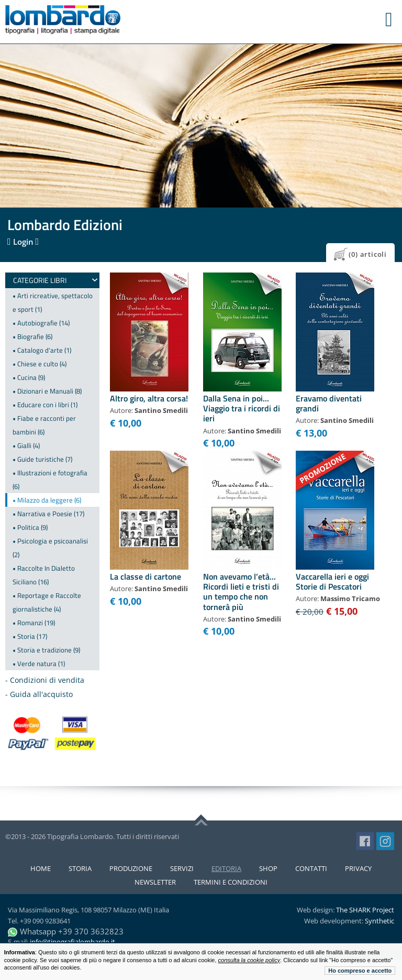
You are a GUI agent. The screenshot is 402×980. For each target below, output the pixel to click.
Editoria (226, 868)
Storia (80, 868)
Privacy (358, 868)
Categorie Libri (40, 280)
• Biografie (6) (32, 336)
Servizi (182, 868)
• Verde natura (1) (39, 663)
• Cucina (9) (29, 377)
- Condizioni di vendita (45, 680)
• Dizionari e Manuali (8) (47, 391)
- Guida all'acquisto (39, 694)
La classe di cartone (146, 576)
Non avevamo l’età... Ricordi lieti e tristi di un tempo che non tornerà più (241, 592)
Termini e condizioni (231, 882)
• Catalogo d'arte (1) (42, 350)
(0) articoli (368, 254)
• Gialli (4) (26, 445)
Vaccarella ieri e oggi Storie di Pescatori (332, 581)
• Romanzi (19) (34, 623)
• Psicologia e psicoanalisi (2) (50, 548)
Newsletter (155, 882)
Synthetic (379, 921)
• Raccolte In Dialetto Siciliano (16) (44, 575)
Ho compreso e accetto (360, 971)
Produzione (131, 868)
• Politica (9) (30, 527)
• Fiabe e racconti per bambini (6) (44, 425)
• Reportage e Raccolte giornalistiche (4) (47, 602)
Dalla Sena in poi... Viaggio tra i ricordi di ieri (242, 408)
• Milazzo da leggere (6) (47, 500)
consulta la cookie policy (249, 960)
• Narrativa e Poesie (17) (48, 514)
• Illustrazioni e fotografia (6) (50, 480)
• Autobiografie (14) (41, 323)
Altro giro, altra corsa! (149, 398)
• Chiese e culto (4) (40, 364)
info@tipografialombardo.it (72, 942)
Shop (268, 868)
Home (41, 868)
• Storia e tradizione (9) (46, 650)
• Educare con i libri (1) (45, 405)
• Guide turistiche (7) (42, 459)
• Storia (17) (30, 636)
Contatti (311, 868)
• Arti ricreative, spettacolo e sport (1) (53, 302)
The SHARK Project (365, 910)
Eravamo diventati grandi (329, 403)
